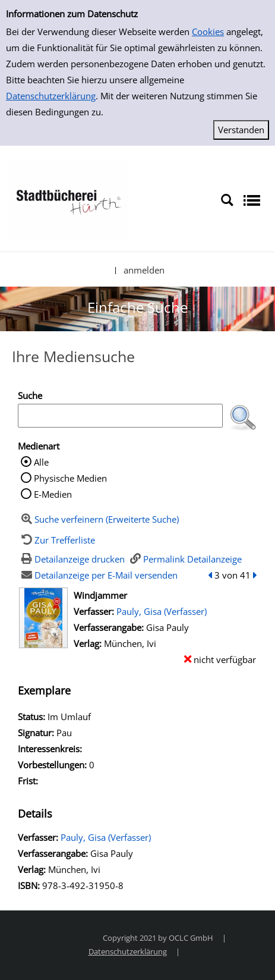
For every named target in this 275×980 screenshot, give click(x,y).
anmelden (144, 270)
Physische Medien (70, 478)
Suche (30, 395)
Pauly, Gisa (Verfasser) (162, 611)
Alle (41, 462)
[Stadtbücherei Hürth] (68, 199)
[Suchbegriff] (120, 416)
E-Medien (53, 494)
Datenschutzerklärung (51, 96)
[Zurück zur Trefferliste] (56, 540)
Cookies (208, 32)
